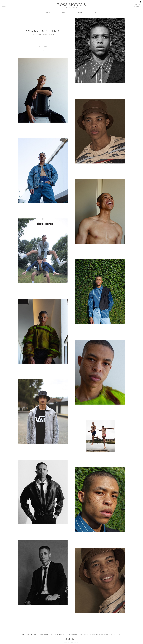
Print (45, 47)
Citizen (79, 12)
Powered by (71, 643)
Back (40, 47)
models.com (138, 6)
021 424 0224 (90, 635)
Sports (95, 12)
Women (48, 12)
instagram (138, 5)
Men (64, 12)
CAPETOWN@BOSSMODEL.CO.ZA (109, 635)
